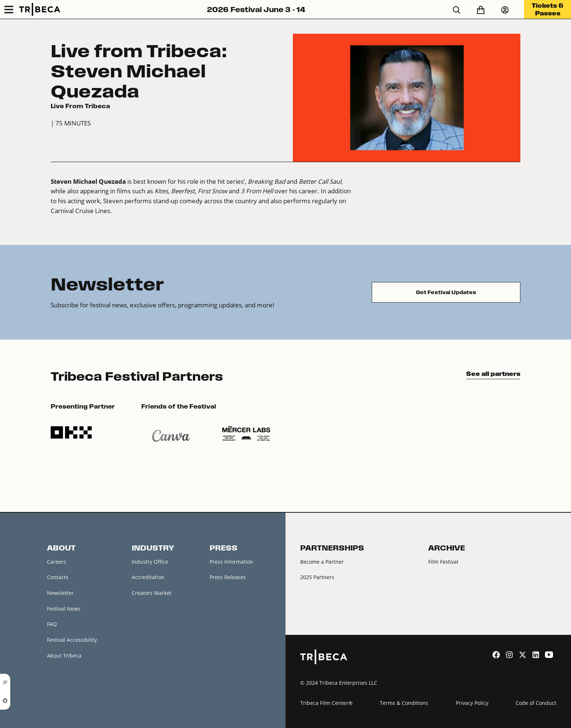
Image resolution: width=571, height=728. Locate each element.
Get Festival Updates (446, 292)
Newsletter (60, 593)
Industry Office (150, 562)
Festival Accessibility (72, 640)
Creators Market (152, 593)
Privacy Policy (472, 703)
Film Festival (443, 562)
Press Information (231, 562)
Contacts (58, 577)
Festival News (64, 609)
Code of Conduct (536, 703)
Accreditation (148, 577)
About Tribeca (64, 656)
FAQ (52, 624)
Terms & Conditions (404, 703)
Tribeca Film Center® (326, 703)
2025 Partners (317, 577)
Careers (57, 562)
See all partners (493, 374)
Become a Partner (322, 562)
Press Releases (228, 577)
